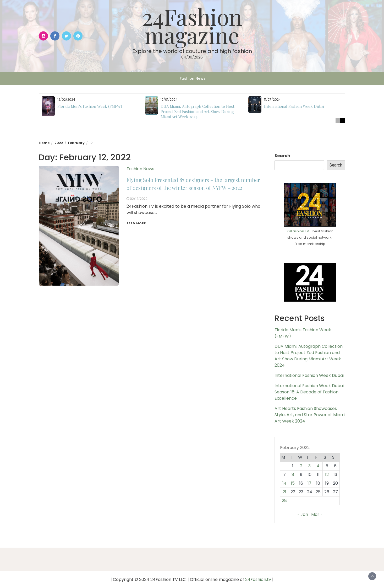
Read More (136, 223)
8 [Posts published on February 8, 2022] (293, 475)
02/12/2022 (139, 199)
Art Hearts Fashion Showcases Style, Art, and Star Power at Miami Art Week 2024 (310, 415)
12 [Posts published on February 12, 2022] (327, 475)
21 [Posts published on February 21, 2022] (284, 492)
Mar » (317, 514)
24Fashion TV (298, 231)
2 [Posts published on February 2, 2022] (301, 466)
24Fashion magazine (192, 26)
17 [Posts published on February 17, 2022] (309, 483)
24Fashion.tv (258, 579)
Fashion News (193, 78)
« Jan (303, 514)
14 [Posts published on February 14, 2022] (284, 483)
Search (282, 156)
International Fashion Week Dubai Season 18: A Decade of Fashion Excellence (309, 392)
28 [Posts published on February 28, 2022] (284, 501)
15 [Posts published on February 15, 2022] (293, 483)
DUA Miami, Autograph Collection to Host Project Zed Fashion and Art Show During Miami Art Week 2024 (198, 111)
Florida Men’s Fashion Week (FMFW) (90, 106)
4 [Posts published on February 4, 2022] (318, 466)
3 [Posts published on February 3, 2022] (309, 466)
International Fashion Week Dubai (294, 106)
